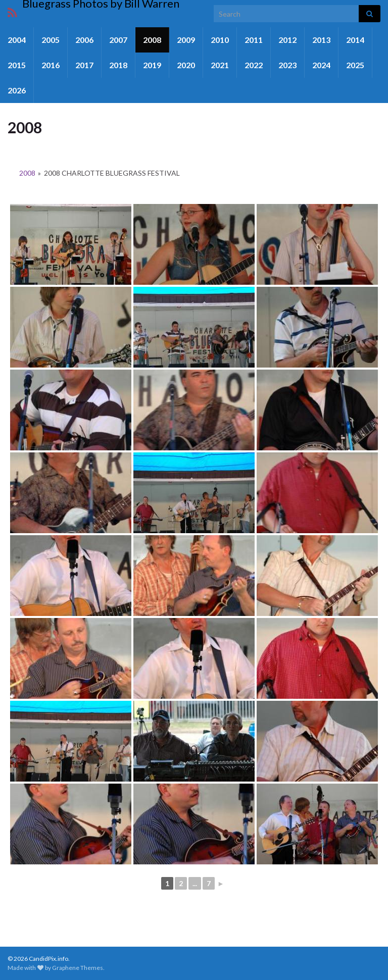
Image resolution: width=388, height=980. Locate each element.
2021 (220, 65)
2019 (152, 65)
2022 (254, 65)
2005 (51, 40)
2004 (17, 40)
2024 (321, 65)
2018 (118, 65)
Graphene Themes (78, 968)
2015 (17, 65)
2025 (355, 65)
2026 (17, 90)
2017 (84, 65)
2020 (186, 65)
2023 (287, 65)
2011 (254, 40)
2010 (220, 40)
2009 (186, 40)
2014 (355, 40)
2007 (118, 40)
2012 (287, 40)
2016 (51, 65)
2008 (152, 40)
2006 (84, 40)
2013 (321, 40)
